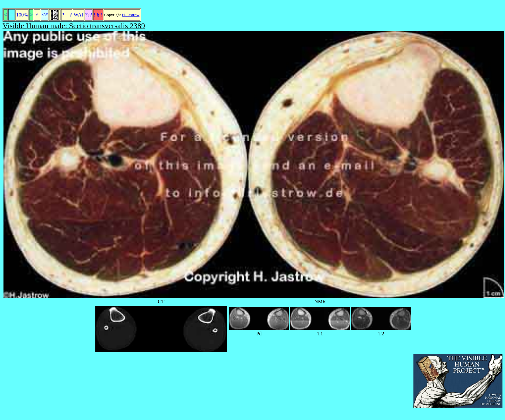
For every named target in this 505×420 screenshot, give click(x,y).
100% (22, 15)
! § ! (98, 15)
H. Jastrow (131, 15)
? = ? (67, 15)
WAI (78, 15)
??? (89, 15)
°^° (45, 15)
